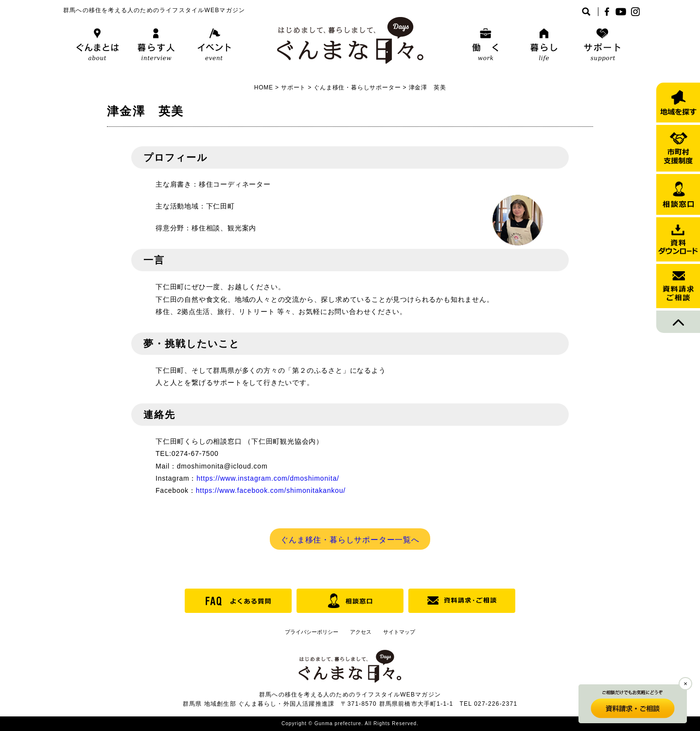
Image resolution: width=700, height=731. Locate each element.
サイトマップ (399, 632)
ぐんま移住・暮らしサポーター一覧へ (350, 540)
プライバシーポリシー (312, 632)
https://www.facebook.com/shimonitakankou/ (271, 490)
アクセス (361, 632)
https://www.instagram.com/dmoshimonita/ (268, 478)
